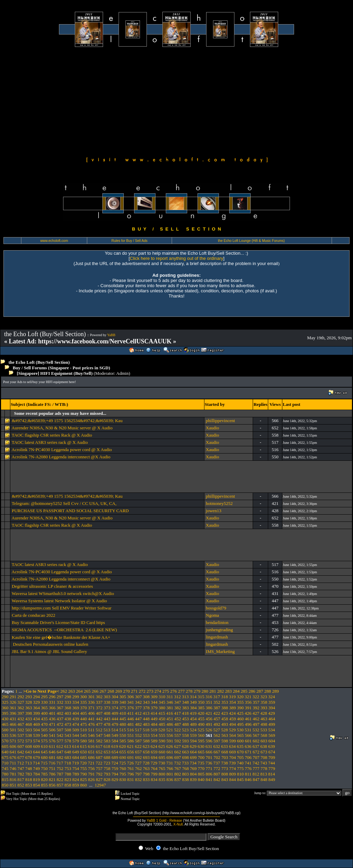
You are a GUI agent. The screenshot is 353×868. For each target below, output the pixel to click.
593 (185, 741)
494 (233, 724)
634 (232, 746)
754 (76, 768)
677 (21, 757)
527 (217, 730)
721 (91, 763)
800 (162, 774)
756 (91, 768)
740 (240, 763)
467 (21, 724)
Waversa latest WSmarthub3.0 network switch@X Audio (63, 593)
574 (37, 741)
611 (52, 746)
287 (260, 691)
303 (107, 697)
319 (232, 697)
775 (241, 768)
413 (146, 713)
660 (162, 752)
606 (13, 746)
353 (225, 702)
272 (142, 691)
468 (29, 724)
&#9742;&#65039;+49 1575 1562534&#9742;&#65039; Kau (67, 421)
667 (217, 752)
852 (21, 785)
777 (256, 768)
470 (44, 724)
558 (185, 735)
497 (256, 724)
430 (5, 719)
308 (147, 697)
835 (162, 779)
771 (209, 768)
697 (178, 757)
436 (52, 719)
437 (60, 719)
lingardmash (217, 637)
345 (162, 702)
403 (68, 713)
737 (217, 763)
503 (29, 730)
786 (52, 774)
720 (83, 763)
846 (248, 779)
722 (99, 763)
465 (5, 724)
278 (189, 691)
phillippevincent (220, 421)
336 (91, 702)
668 (225, 752)
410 (123, 713)
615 (83, 746)
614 (75, 746)
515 (123, 730)
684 (76, 757)
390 (241, 708)
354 (233, 702)
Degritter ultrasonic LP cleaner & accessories (52, 586)
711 (13, 763)
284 (236, 691)
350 (201, 702)
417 (178, 713)
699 (193, 757)
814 (272, 774)
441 (91, 719)
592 (178, 741)
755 (84, 768)
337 (99, 702)
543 (68, 735)
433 (29, 719)
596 (209, 741)
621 (131, 746)
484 (154, 724)
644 (37, 752)
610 (44, 746)
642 (21, 752)
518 (146, 730)
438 (68, 719)
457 (217, 719)
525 (201, 730)
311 (170, 697)
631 (209, 746)
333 (68, 702)
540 (44, 735)
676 (13, 757)
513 (107, 730)
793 (107, 774)
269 (119, 691)
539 (37, 735)
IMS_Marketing (220, 651)
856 (52, 785)
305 (123, 697)
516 (131, 730)
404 (76, 713)
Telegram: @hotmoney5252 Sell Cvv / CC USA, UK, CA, (64, 503)
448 (147, 719)
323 (264, 697)
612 (60, 746)
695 (162, 757)
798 (147, 774)
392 (256, 708)
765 (162, 768)
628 (185, 746)
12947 (100, 785)
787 (60, 774)
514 (115, 730)
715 (44, 763)
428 (264, 713)
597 (217, 741)
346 (170, 702)
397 (21, 713)
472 (60, 724)
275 (166, 691)
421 (209, 713)
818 (29, 779)
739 (232, 763)
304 (115, 697)
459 (233, 719)
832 (139, 779)
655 (123, 752)
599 (233, 741)
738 (225, 763)
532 (256, 730)
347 (178, 702)
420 (201, 713)
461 (248, 719)
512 (99, 730)
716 (52, 763)
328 (29, 702)
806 (209, 774)
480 (123, 724)
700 (201, 757)
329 (37, 702)
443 (107, 719)
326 (13, 702)
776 (248, 768)
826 (91, 779)
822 (60, 779)
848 (264, 779)
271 (134, 691)
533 (264, 730)
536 (13, 735)
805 (201, 774)
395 (5, 713)
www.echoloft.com (54, 241)
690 (123, 757)
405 (84, 713)
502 (21, 730)
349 (193, 702)
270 (127, 691)
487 (178, 724)
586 (131, 741)
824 (76, 779)
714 (37, 763)
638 (264, 746)
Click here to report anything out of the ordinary (177, 258)
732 (178, 763)
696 (170, 757)
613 (68, 746)
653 (107, 752)
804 (193, 774)
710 (5, 763)
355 (241, 702)
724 (115, 763)
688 (107, 757)
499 (272, 724)
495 (241, 724)
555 (162, 735)
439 (76, 719)
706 (248, 757)
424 (232, 713)
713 (29, 763)
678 (29, 757)
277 (181, 691)
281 (213, 691)
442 (99, 719)
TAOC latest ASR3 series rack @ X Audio (50, 442)
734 (193, 763)
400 (44, 713)
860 (84, 785)
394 (272, 708)
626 (170, 746)
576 (52, 741)
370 (84, 708)
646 (52, 752)
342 (139, 702)
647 (60, 752)
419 (193, 713)
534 (272, 730)
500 (5, 730)
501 (13, 730)
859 (76, 785)
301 (91, 697)
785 (44, 774)
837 (178, 779)
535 (5, 735)
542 (60, 735)
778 (264, 768)
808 (225, 774)
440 (84, 719)
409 (115, 713)
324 (272, 697)
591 (170, 741)
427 (256, 713)
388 (225, 708)
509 (76, 730)
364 (37, 708)
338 (107, 702)
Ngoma (212, 615)
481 (131, 724)
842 (217, 779)
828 (107, 779)
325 (5, 702)
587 (139, 741)
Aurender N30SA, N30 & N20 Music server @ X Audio (62, 428)
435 (44, 719)
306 (131, 697)
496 (248, 724)
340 (123, 702)
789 (76, 774)
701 (209, 757)
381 (170, 708)
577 (60, 741)
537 (21, 735)
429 (272, 713)
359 (272, 702)
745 (5, 768)
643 (29, 752)
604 (272, 741)
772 (217, 768)
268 (111, 691)
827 (99, 779)
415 (162, 713)
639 (272, 746)
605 (5, 746)
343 (147, 702)
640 (5, 752)
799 (154, 774)
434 (37, 719)
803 (185, 774)
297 (60, 697)
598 (225, 741)
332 (60, 702)
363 (29, 708)
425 (240, 713)
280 (205, 691)
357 (256, 702)
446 (131, 719)
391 (248, 708)
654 (115, 752)
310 (162, 697)
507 (60, 730)
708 (264, 757)
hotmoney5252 (219, 503)
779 (272, 768)
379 (154, 708)
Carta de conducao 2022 (33, 615)
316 (209, 697)
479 (115, 724)
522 (178, 730)
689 (115, 757)
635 (240, 746)
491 (209, 724)
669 (233, 752)
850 (5, 785)
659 (154, 752)
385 (201, 708)
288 (268, 691)
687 (99, 757)
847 (256, 779)
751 (52, 768)
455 (201, 719)
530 (240, 730)
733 (185, 763)
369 (76, 708)
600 (241, 741)
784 (37, 774)
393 (264, 708)
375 (123, 708)
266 (95, 691)
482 (139, 724)
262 (64, 691)
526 (209, 730)
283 (229, 691)
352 (217, 702)
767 (178, 768)
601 (248, 741)
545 (84, 735)
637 (256, 746)
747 (21, 768)
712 (21, 763)
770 (201, 768)
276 (174, 691)
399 (37, 713)
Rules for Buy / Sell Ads (129, 241)
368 (68, 708)
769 (193, 768)
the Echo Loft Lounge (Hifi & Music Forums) (251, 241)
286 (252, 691)
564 (233, 735)
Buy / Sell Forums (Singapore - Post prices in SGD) (62, 368)
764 (154, 768)
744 (272, 763)
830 (123, 779)
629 (193, 746)
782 (21, 774)
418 (185, 713)
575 (44, 741)
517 (138, 730)
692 (139, 757)
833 (147, 779)
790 (84, 774)
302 (99, 697)
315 (201, 697)
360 (5, 708)
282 (221, 691)
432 (21, 719)
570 (5, 741)
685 (84, 757)
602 (256, 741)
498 (264, 724)
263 (72, 691)
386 (209, 708)
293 (29, 697)
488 (185, 724)
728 (146, 763)
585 (123, 741)
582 (99, 741)
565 (241, 735)
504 (37, 730)
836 (170, 779)
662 (178, 752)
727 (138, 763)
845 (241, 779)
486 (170, 724)
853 (29, 785)
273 (150, 691)
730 (162, 763)
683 (68, 757)
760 (123, 768)
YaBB (111, 335)
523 (185, 730)
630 (201, 746)
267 (103, 691)
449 (154, 719)
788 (68, 774)
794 (115, 774)
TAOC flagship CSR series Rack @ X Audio (52, 435)
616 (91, 746)
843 (225, 779)
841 (209, 779)
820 (44, 779)
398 (29, 713)
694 (154, 757)
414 (154, 713)
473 (68, 724)
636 (248, 746)
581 (91, 741)
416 (170, 713)
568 (264, 735)
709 (272, 757)
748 (29, 768)
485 (162, 724)
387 (217, 708)
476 (91, 724)
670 (241, 752)
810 (241, 774)
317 (217, 697)
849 (272, 779)
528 (225, 730)
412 (138, 713)
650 (84, 752)
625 (162, 746)
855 (44, 785)
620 (123, 746)
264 (80, 691)
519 (154, 730)
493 (225, 724)
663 (185, 752)
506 (52, 730)
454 (193, 719)
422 (217, 713)
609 (37, 746)
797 (139, 774)
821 (52, 779)
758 (107, 768)
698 (185, 757)
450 (162, 719)
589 (154, 741)
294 (37, 697)
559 (193, 735)
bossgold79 (216, 608)
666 (209, 752)
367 (60, 708)
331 (52, 702)
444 (115, 719)
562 (217, 735)
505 (44, 730)
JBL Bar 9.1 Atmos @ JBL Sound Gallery (49, 651)
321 (248, 697)
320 (240, 697)
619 (115, 746)
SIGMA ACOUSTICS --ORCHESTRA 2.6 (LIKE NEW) (64, 630)
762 (139, 768)
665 (201, 752)
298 (68, 697)
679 (37, 757)
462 (256, 719)
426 (248, 713)
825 (84, 779)
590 (162, 741)
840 (201, 779)
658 (147, 752)
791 (91, 774)
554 (154, 735)
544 (76, 735)
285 (244, 691)
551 (131, 735)
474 (76, 724)
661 (170, 752)
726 (131, 763)
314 (193, 697)
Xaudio (212, 428)
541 (52, 735)
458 (225, 719)
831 (131, 779)
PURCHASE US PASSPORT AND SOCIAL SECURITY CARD (70, 511)
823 (68, 779)
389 (233, 708)
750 (44, 768)
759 (115, 768)
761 (131, 768)
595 (201, 741)
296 (52, 697)
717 (60, 763)
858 (68, 785)
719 (75, 763)
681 (52, 757)
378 (147, 708)
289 (275, 691)
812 (256, 774)
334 (76, 702)
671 (248, 752)
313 (185, 697)
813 (264, 774)
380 (162, 708)
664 (193, 752)
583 (107, 741)
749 (37, 768)
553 (147, 735)
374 (115, 708)
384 (193, 708)
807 (217, 774)
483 (147, 724)
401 (52, 713)
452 (178, 719)
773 (225, 768)
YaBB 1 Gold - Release (164, 821)
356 (248, 702)
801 (170, 774)
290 (5, 697)
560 (201, 735)
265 (87, 691)
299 (76, 697)
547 (99, 735)
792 (99, 774)
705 (241, 757)
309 (154, 697)
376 (131, 708)
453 (185, 719)
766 (170, 768)
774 (233, 768)
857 (60, 785)
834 (154, 779)
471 (52, 724)
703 (225, 757)
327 (21, 702)
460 (241, 719)
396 (13, 713)
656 (131, 752)
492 (217, 724)
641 (13, 752)
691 (131, 757)
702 (217, 757)
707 (256, 757)
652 (99, 752)
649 (76, 752)
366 (52, 708)
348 (185, 702)
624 (154, 746)
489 (193, 724)
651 (91, 752)
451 (170, 719)
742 (256, 763)
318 (225, 697)
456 (209, 719)
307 (139, 697)
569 (272, 735)
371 (91, 708)
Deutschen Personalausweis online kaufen (50, 644)
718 (68, 763)
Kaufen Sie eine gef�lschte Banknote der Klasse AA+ (61, 637)
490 (201, 724)
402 (60, 713)
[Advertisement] (176, 101)
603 (264, 741)
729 (154, 763)
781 (13, 774)
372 (99, 708)
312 (178, 697)
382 (178, 708)
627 (178, 746)
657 (139, 752)
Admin (122, 373)
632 (217, 746)
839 (193, 779)
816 (13, 779)
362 (21, 708)
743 (264, 763)
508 (68, 730)
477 (99, 724)
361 (13, 708)
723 (107, 763)
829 (115, 779)
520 (162, 730)
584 (115, 741)
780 (5, 774)
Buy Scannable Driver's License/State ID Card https (58, 622)
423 (225, 713)
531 (248, 730)
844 (233, 779)
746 (13, 768)
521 (170, 730)
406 (91, 713)
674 (272, 752)
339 (115, 702)
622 (138, 746)
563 (225, 735)
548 (107, 735)
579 (76, 741)
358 (264, 702)
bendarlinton (217, 622)
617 (99, 746)
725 (123, 763)
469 (37, 724)
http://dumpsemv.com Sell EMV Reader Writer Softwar (62, 608)
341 (131, 702)
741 (248, 763)
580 (84, 741)
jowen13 (214, 511)
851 (13, 785)
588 (147, 741)
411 (130, 713)
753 (68, 768)
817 (21, 779)
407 (99, 713)
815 (5, 779)
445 (123, 719)
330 (44, 702)
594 (193, 741)
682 (60, 757)
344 (154, 702)
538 (29, 735)
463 (264, 719)
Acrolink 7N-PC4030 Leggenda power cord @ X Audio (62, 450)
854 (37, 785)
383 (185, 708)
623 (146, 746)
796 (131, 774)
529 (232, 730)
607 (21, 746)
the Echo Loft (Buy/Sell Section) (39, 362)
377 (139, 708)
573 (29, 741)
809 (233, 774)
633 (225, 746)
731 (170, 763)
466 (13, 724)
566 (248, 735)
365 (44, 708)
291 (13, 697)
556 (170, 735)
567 (256, 735)
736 (209, 763)
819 (37, 779)
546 (91, 735)
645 (44, 752)
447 (139, 719)
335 (84, 702)
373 (107, 708)
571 (13, 741)
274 (158, 691)
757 (99, 768)
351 (209, 702)
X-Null (178, 824)
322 (256, 697)
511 (91, 730)
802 (178, 774)
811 (248, 774)
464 (272, 719)
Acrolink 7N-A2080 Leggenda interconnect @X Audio (61, 457)
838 (185, 779)
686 (91, 757)
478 (107, 724)
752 (60, 768)
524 (193, 730)
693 (147, 757)
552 (139, 735)
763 (147, 768)
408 (107, 713)
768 (185, 768)
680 (44, 757)
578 (68, 741)
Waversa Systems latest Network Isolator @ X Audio (59, 601)
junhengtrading (219, 630)
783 (29, 774)
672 (256, 752)
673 (264, 752)
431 (13, 719)
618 (107, 746)
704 (233, 757)
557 (178, 735)
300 (84, 697)
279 (197, 691)
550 (123, 735)
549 (115, 735)
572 (21, 741)
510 (84, 730)
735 (201, 763)
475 (84, 724)
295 (44, 697)
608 (29, 746)
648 (68, 752)
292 (21, 697)
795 (123, 774)
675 (5, 757)
